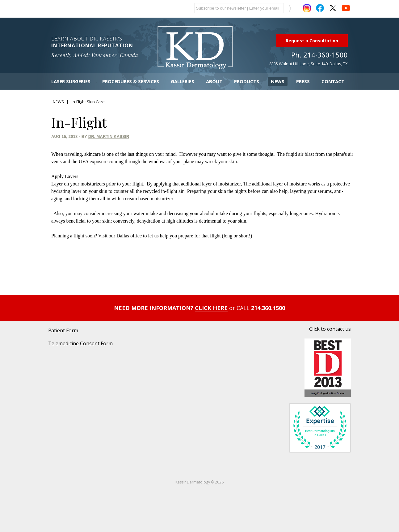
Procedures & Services (131, 81)
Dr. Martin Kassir (109, 136)
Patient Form (63, 330)
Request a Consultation (312, 41)
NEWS (58, 102)
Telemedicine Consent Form (80, 343)
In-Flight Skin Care (88, 102)
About (214, 81)
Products (247, 81)
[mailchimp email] (239, 8)
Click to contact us (330, 329)
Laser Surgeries (71, 81)
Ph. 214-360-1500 (319, 55)
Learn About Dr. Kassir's (99, 47)
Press (303, 81)
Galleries (183, 81)
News (278, 81)
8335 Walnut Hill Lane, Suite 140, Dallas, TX (309, 64)
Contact (333, 81)
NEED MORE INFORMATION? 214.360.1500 (199, 308)
